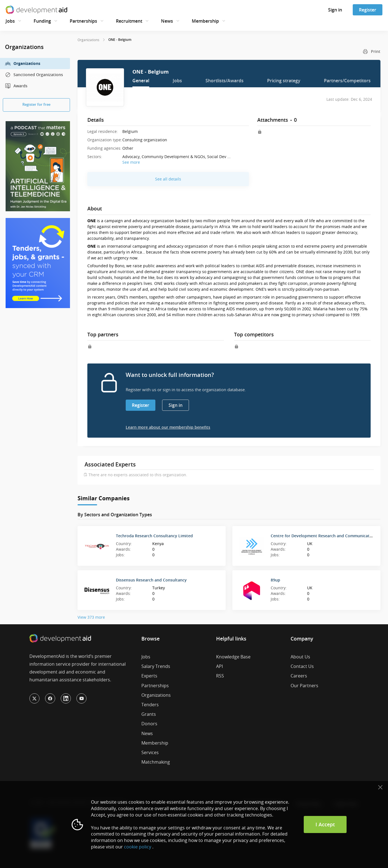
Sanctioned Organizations (34, 75)
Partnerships (83, 21)
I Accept (325, 824)
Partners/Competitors (347, 81)
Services (150, 752)
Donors (149, 724)
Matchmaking (156, 762)
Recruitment (129, 21)
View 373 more (91, 617)
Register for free (36, 104)
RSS (220, 676)
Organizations (23, 64)
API (219, 666)
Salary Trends (156, 666)
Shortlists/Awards (225, 81)
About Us (300, 657)
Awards (16, 86)
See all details (168, 179)
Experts (149, 676)
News (167, 21)
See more (131, 162)
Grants (149, 714)
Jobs (10, 21)
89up (275, 580)
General (141, 81)
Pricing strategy (284, 81)
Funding (42, 21)
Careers (299, 676)
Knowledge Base (233, 657)
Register (368, 10)
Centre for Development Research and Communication (323, 536)
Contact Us (302, 666)
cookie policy (138, 847)
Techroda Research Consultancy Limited (154, 536)
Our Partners (304, 686)
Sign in (335, 10)
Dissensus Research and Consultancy (151, 580)
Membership (205, 21)
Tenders (150, 705)
